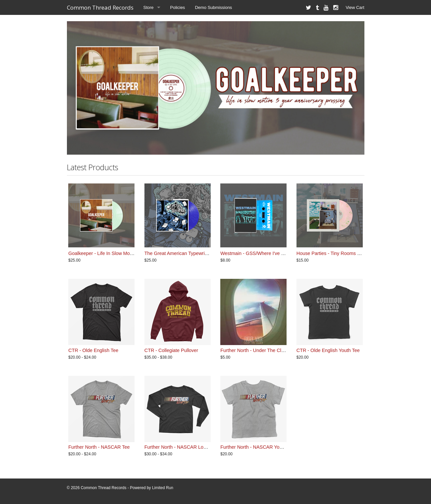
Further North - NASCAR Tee (99, 447)
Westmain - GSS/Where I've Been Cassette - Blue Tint (278, 253)
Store (149, 7)
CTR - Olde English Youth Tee (328, 350)
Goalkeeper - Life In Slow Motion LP (106, 253)
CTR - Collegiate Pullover (171, 350)
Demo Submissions (213, 7)
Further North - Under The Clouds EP (260, 350)
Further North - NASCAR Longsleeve (184, 447)
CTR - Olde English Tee (93, 350)
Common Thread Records (100, 7)
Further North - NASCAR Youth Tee (258, 447)
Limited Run (163, 488)
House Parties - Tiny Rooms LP (330, 253)
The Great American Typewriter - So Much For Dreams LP (206, 253)
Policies (178, 7)
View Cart (355, 7)
